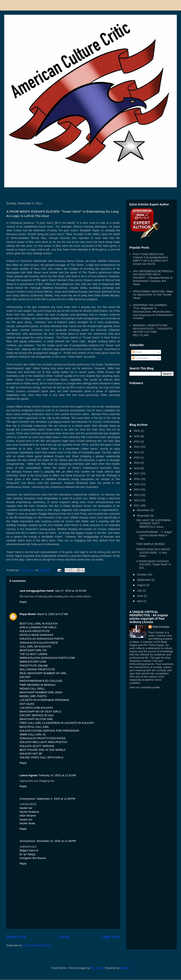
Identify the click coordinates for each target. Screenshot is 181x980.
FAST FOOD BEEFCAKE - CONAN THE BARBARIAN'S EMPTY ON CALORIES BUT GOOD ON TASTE (150, 259)
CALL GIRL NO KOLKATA (35, 646)
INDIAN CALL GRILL (32, 689)
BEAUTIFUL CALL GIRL (34, 727)
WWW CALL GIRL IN (33, 734)
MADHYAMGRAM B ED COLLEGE (41, 681)
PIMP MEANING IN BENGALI (38, 685)
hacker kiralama (29, 812)
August (142, 585)
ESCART (25, 677)
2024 (137, 441)
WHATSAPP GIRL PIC (33, 650)
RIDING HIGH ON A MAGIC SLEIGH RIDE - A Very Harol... (153, 553)
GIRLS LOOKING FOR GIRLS (38, 627)
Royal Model (28, 614)
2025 (137, 436)
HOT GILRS (27, 704)
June (140, 596)
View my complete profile (145, 687)
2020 (137, 457)
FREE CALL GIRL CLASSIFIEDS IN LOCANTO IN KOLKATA (57, 723)
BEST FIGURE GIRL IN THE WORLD (43, 750)
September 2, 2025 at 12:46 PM (56, 799)
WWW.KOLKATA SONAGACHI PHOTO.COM (47, 658)
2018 (137, 468)
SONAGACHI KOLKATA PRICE (39, 643)
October (142, 575)
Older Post (111, 937)
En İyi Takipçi (28, 854)
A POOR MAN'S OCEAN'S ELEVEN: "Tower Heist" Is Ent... (153, 565)
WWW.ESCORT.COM (33, 662)
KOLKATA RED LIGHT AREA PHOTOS (43, 742)
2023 (137, 447)
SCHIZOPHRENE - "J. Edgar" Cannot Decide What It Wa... (154, 535)
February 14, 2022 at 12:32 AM (57, 775)
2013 (137, 495)
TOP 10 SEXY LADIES (33, 654)
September (144, 580)
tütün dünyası (28, 816)
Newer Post (16, 937)
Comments (140, 358)
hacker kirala (27, 823)
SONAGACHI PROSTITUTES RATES (43, 738)
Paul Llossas (161, 627)
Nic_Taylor (97, 968)
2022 (137, 452)
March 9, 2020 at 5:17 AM (53, 614)
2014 (137, 489)
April (140, 601)
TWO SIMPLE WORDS (150, 544)
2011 (137, 505)
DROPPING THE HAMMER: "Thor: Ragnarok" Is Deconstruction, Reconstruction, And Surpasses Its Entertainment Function (153, 312)
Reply (23, 602)
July (140, 591)
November (144, 516)
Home (64, 937)
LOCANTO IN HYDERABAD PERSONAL (45, 700)
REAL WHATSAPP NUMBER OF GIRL (43, 673)
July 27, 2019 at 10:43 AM (71, 591)
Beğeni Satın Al (29, 850)
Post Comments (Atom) (37, 945)
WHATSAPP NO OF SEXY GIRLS (40, 712)
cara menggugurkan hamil (37, 591)
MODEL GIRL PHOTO (33, 696)
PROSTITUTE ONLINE (34, 666)
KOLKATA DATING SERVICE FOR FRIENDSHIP (49, 731)
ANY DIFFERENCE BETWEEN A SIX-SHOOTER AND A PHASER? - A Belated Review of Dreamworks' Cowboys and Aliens (153, 278)
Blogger (125, 968)
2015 (137, 484)
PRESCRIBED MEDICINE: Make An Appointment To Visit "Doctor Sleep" (153, 295)
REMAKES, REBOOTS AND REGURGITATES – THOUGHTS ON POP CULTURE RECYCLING (153, 330)
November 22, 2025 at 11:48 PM (56, 841)
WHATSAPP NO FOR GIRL (36, 719)
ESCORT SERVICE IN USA (37, 715)
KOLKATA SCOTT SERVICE (37, 746)
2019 (137, 463)
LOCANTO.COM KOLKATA (36, 708)
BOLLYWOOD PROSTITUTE (37, 669)
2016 (137, 479)
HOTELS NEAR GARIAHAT (37, 635)
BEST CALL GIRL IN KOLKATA (39, 624)
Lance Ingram (29, 775)
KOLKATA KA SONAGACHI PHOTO (42, 639)
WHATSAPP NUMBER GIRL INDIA (41, 692)
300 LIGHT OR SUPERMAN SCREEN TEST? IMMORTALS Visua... (153, 523)
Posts (137, 352)
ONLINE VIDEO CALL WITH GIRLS (41, 757)
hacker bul (26, 808)
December (144, 510)
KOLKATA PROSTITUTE (35, 631)
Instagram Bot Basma (33, 858)
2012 (137, 500)
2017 (137, 473)
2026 (137, 431)
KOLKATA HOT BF (31, 754)
